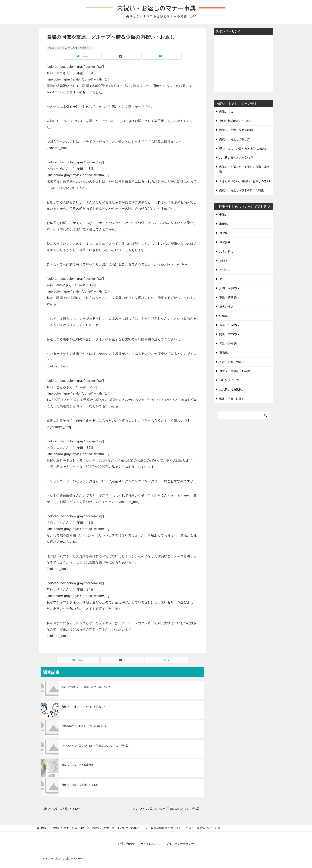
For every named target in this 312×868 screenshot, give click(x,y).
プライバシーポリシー (180, 844)
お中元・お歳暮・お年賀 (235, 371)
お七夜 (223, 233)
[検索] (244, 415)
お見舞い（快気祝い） (233, 389)
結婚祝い (225, 316)
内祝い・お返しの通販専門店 (78, 765)
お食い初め (226, 251)
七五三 (223, 279)
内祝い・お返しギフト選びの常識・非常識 (244, 169)
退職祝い (225, 353)
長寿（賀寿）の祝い (232, 362)
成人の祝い (226, 307)
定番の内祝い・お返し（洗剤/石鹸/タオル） (86, 726)
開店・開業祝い (229, 334)
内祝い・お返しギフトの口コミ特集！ (243, 190)
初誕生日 (225, 270)
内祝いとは (226, 112)
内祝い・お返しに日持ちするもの (80, 785)
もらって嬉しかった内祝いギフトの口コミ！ (86, 687)
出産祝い (225, 224)
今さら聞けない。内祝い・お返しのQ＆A (245, 181)
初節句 (223, 261)
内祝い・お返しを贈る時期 (236, 130)
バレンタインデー (230, 380)
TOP (62, 828)
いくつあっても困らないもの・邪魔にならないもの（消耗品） (96, 746)
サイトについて (150, 844)
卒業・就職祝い (229, 298)
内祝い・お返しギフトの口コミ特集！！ (70, 48)
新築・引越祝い (229, 325)
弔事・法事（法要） (232, 399)
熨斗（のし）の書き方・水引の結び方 (243, 148)
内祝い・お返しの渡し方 (235, 139)
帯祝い (223, 215)
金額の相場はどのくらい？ (236, 121)
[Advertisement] (244, 63)
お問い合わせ (126, 844)
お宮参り (225, 242)
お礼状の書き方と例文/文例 (236, 158)
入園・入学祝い (229, 288)
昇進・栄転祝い (229, 344)
